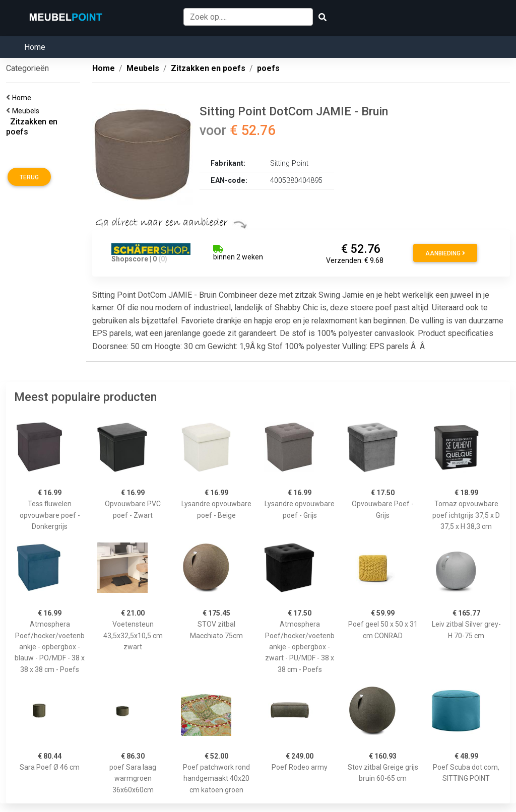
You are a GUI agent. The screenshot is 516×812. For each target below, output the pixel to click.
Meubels (27, 111)
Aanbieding (445, 253)
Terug (29, 177)
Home (35, 47)
